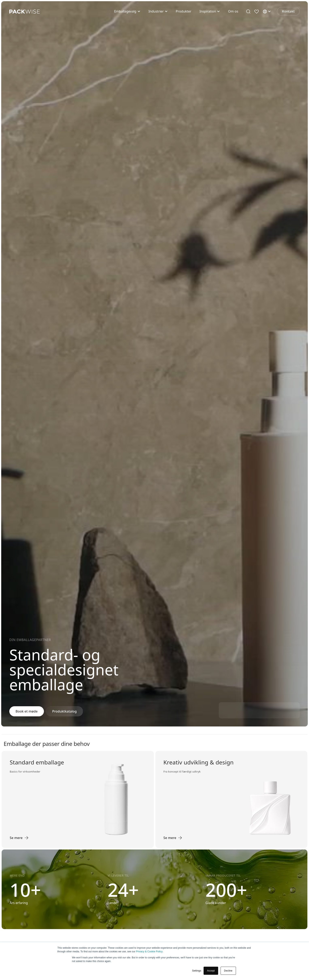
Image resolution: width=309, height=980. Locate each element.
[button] (127, 11)
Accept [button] (211, 971)
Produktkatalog (64, 711)
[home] (24, 11)
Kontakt (288, 11)
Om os (233, 11)
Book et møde (27, 711)
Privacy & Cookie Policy (149, 952)
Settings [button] (197, 971)
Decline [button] (228, 971)
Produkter (184, 11)
